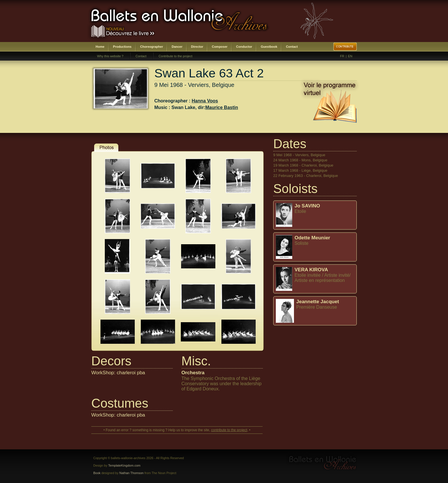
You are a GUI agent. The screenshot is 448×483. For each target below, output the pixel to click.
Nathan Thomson (132, 473)
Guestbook (269, 47)
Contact (292, 47)
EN (350, 56)
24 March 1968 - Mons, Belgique (300, 160)
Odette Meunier (312, 238)
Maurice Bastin (222, 107)
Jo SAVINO (307, 206)
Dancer (177, 47)
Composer (220, 47)
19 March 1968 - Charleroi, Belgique (303, 165)
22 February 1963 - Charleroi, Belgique (306, 176)
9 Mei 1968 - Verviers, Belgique (299, 155)
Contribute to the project (175, 56)
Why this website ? (110, 56)
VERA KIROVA (311, 270)
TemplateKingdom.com (124, 465)
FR (342, 56)
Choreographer (152, 47)
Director (197, 47)
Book (97, 473)
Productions (122, 47)
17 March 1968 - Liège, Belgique (300, 170)
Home (100, 47)
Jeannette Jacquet (318, 302)
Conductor (244, 47)
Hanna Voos (205, 101)
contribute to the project (229, 430)
